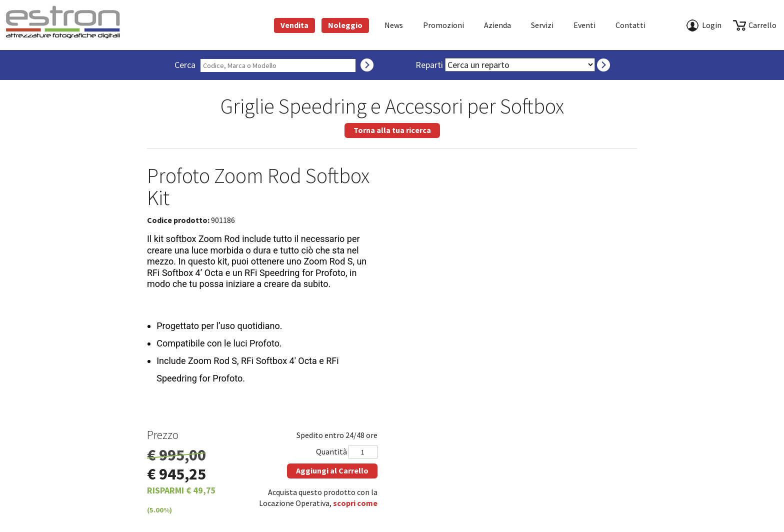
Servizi (542, 25)
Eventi (584, 25)
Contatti (630, 25)
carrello (762, 25)
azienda (497, 25)
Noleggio (345, 25)
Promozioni (443, 25)
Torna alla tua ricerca (392, 130)
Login (712, 25)
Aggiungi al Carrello (332, 470)
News (394, 25)
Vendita (294, 25)
